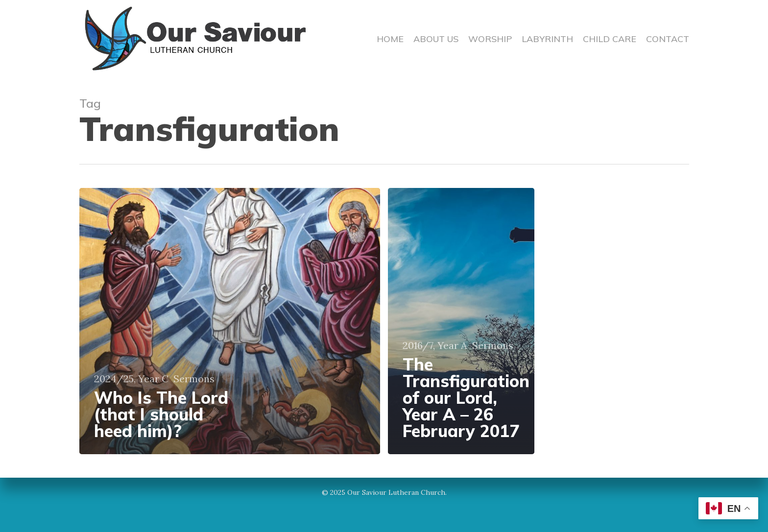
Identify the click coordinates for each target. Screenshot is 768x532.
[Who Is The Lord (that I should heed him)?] (230, 321)
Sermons (194, 379)
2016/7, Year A (435, 346)
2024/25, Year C (131, 379)
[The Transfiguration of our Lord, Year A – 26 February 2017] (461, 321)
